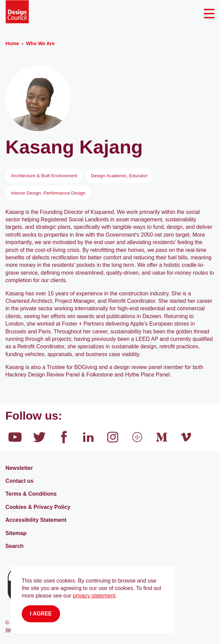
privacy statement (94, 596)
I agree (41, 614)
